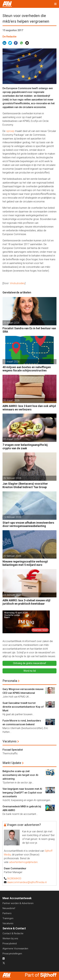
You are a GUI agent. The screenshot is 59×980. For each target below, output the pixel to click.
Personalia (10, 681)
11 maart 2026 (11, 362)
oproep (10, 131)
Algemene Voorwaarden (15, 949)
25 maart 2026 (11, 323)
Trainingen (8, 918)
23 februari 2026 (12, 517)
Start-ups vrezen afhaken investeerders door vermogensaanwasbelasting (28, 524)
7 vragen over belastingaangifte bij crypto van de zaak (25, 447)
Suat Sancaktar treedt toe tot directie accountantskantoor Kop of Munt (23, 707)
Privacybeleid (10, 944)
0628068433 (14, 878)
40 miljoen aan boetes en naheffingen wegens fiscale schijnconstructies (27, 369)
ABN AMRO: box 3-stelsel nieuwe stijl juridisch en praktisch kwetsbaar (26, 602)
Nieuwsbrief (9, 908)
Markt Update (12, 763)
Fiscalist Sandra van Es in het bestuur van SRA (29, 330)
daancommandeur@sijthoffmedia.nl (27, 882)
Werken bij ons (10, 938)
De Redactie (9, 37)
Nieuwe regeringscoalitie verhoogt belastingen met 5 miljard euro (25, 563)
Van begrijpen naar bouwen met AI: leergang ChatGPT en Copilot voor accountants (22, 793)
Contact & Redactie (13, 933)
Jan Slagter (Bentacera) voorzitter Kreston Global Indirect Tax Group (25, 485)
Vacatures (10, 741)
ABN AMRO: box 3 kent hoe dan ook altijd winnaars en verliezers (29, 408)
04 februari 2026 (12, 595)
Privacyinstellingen (12, 954)
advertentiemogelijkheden (23, 862)
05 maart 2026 (11, 439)
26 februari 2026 (12, 478)
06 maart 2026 (11, 400)
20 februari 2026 (12, 556)
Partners (7, 913)
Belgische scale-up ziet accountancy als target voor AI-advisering (21, 775)
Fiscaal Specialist (13, 750)
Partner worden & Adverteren (18, 903)
